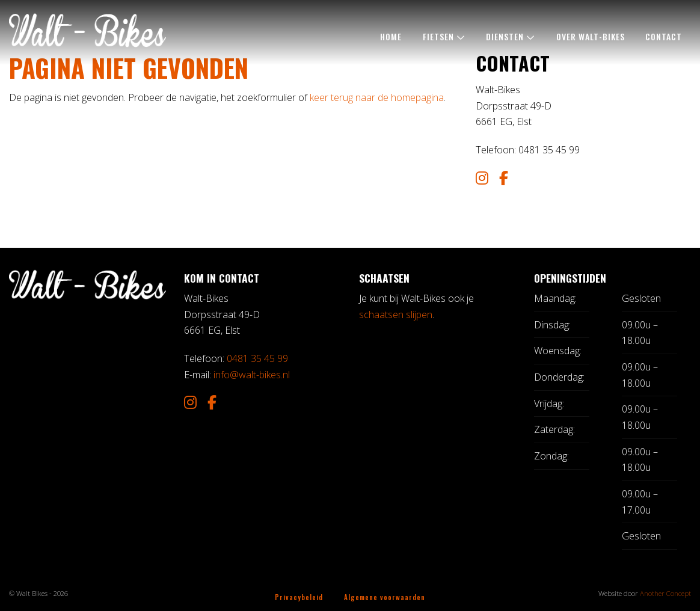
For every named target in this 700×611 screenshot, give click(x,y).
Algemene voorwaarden (385, 597)
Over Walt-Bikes (591, 36)
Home (391, 36)
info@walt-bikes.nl (252, 375)
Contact (664, 36)
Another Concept (665, 593)
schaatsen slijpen (396, 315)
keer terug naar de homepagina (377, 97)
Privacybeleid (299, 597)
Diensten (505, 36)
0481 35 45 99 (257, 358)
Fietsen (438, 36)
